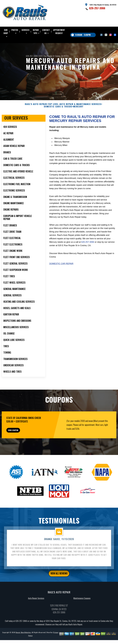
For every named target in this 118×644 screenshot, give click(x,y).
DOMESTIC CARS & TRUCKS (58, 118)
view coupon (19, 443)
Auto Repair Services (36, 613)
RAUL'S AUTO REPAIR (36, 115)
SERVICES (25, 30)
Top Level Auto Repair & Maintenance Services (75, 115)
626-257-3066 (97, 8)
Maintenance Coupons (82, 613)
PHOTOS (15, 30)
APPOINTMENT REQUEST (59, 32)
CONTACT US (46, 32)
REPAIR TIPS (36, 32)
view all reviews (59, 588)
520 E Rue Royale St (47, 56)
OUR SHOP (6, 32)
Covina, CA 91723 (62, 56)
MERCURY (78, 118)
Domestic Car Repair (61, 275)
